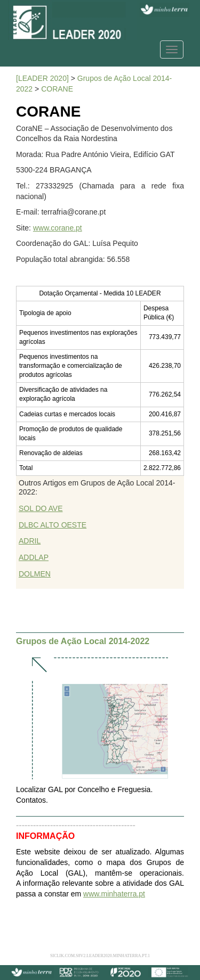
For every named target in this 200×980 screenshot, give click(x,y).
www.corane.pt (58, 228)
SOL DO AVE (41, 508)
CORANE (57, 89)
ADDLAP (34, 557)
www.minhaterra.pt (114, 894)
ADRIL (30, 541)
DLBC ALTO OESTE (53, 525)
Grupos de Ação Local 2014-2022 (83, 641)
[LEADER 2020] (42, 78)
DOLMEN (35, 574)
